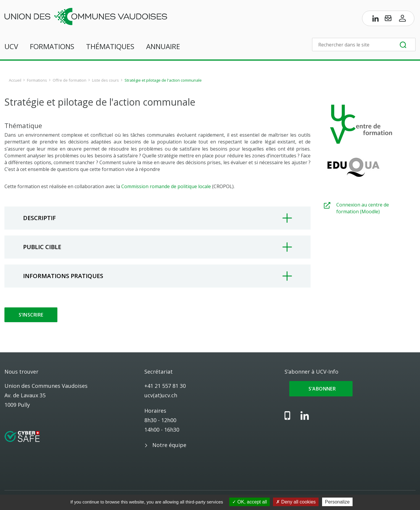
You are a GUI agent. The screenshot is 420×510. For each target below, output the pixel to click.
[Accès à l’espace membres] (403, 20)
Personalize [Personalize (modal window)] (337, 502)
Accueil (15, 80)
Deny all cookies (296, 502)
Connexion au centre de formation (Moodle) (363, 208)
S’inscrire (31, 315)
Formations (52, 46)
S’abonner (321, 389)
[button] (157, 218)
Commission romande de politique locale (166, 186)
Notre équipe (169, 445)
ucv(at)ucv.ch (161, 395)
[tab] (157, 218)
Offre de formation (70, 80)
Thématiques (110, 46)
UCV (11, 46)
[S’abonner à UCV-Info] (388, 20)
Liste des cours (105, 80)
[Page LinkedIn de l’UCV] (376, 20)
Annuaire (163, 46)
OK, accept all (249, 502)
